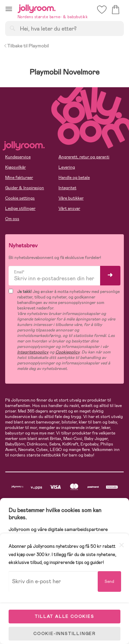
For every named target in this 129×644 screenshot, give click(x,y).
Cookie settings (20, 198)
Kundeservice (18, 157)
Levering (67, 167)
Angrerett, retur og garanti (84, 157)
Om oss (12, 219)
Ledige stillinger (20, 208)
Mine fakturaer (19, 178)
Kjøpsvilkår (15, 167)
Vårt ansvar (69, 208)
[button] (9, 9)
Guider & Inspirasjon (25, 188)
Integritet (67, 188)
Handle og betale (74, 178)
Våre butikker (71, 198)
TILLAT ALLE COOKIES (64, 617)
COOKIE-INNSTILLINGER (64, 634)
